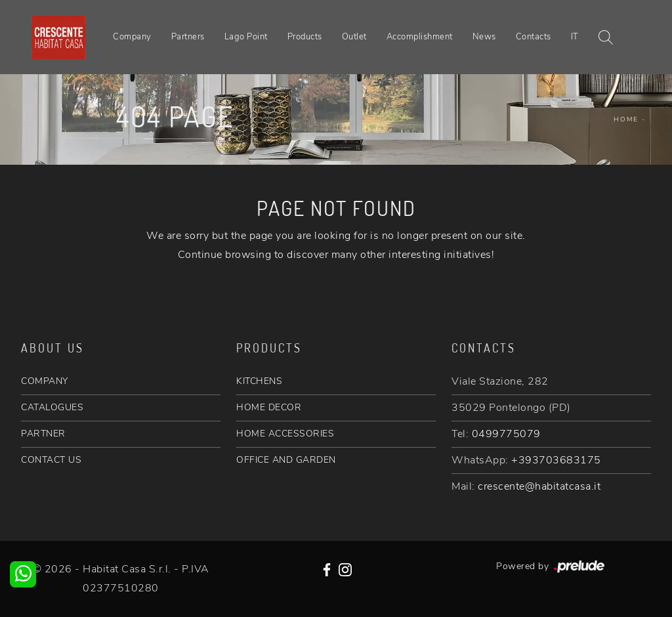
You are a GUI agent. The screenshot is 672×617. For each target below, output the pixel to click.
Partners (188, 37)
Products (305, 37)
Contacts (534, 37)
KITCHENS (259, 381)
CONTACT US (51, 460)
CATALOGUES (52, 407)
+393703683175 (556, 460)
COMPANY (45, 381)
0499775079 (506, 434)
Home (626, 119)
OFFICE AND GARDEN (286, 460)
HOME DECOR (269, 407)
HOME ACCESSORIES (285, 434)
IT (575, 37)
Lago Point (246, 37)
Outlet (354, 37)
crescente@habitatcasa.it (539, 486)
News (484, 37)
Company (132, 37)
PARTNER (43, 434)
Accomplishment (420, 37)
